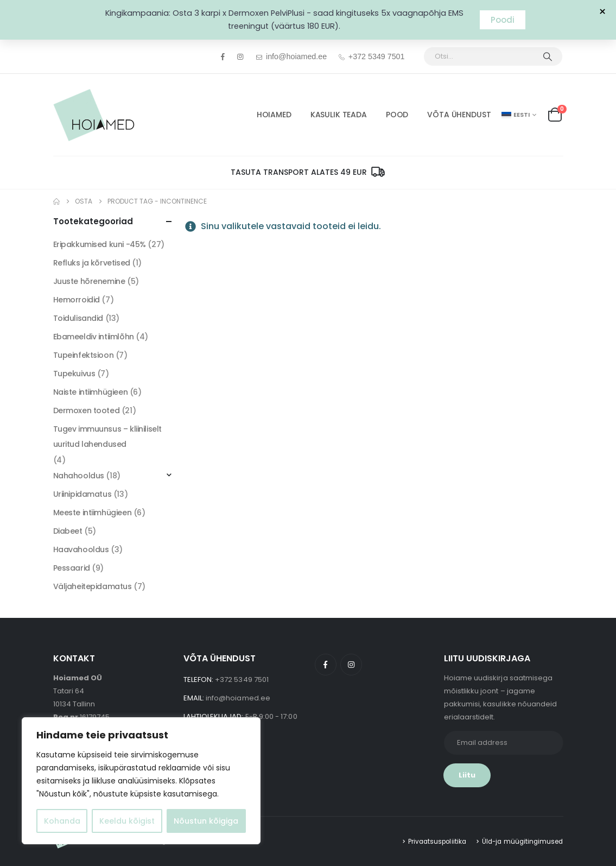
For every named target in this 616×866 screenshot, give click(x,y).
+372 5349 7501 (371, 56)
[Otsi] (548, 56)
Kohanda (62, 821)
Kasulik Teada (339, 115)
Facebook (326, 665)
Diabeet (68, 531)
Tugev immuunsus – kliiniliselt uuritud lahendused (107, 437)
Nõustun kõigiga (206, 821)
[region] (141, 781)
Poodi (503, 20)
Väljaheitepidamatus (93, 586)
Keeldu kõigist (127, 821)
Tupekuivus (74, 374)
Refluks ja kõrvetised (92, 263)
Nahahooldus (79, 476)
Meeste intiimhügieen (93, 513)
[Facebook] (223, 56)
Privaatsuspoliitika (437, 842)
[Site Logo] (94, 115)
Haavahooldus (81, 549)
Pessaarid (72, 568)
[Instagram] (240, 56)
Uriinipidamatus (82, 494)
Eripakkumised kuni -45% (100, 244)
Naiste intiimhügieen (91, 392)
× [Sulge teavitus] (602, 12)
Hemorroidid (77, 300)
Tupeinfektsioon (84, 355)
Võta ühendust (459, 115)
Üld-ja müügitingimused (522, 842)
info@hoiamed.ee (291, 56)
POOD (397, 115)
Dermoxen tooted (87, 410)
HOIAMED (274, 115)
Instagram (351, 665)
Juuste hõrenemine (89, 281)
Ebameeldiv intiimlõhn (94, 337)
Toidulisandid (78, 318)
